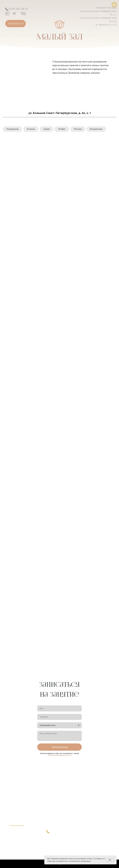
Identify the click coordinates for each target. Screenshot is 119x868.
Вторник (31, 129)
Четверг (62, 129)
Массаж (14, 852)
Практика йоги (17, 829)
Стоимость (15, 842)
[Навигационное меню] (114, 5)
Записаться (60, 747)
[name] (59, 708)
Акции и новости (18, 849)
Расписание (16, 836)
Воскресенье (96, 129)
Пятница (78, 129)
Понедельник (13, 129)
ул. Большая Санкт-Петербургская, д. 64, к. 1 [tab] (60, 113)
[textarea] (59, 736)
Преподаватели (18, 832)
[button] (16, 24)
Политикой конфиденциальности (60, 755)
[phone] (59, 717)
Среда (46, 129)
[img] (26, 78)
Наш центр (15, 839)
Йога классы (16, 846)
